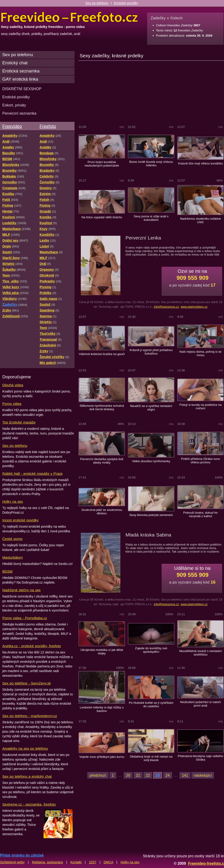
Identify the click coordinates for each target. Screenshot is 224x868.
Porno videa (12, 404)
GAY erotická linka (20, 79)
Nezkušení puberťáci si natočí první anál (201, 704)
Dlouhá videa (13, 385)
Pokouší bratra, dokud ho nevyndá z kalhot (200, 514)
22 (148, 775)
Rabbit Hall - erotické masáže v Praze (32, 473)
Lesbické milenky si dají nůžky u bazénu (102, 709)
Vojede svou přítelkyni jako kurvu (102, 757)
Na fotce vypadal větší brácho (102, 217)
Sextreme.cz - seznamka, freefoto (29, 804)
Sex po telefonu (97, 3)
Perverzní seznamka (19, 113)
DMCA (108, 862)
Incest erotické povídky (20, 520)
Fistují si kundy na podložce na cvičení (201, 407)
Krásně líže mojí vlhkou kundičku (201, 163)
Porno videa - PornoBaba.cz (25, 618)
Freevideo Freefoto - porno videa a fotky (69, 17)
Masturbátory (13, 557)
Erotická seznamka (21, 71)
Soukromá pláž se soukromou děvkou (102, 512)
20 (128, 775)
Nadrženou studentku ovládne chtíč (200, 220)
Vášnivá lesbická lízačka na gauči (102, 354)
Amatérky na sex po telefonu (25, 748)
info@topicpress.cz (166, 307)
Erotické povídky (126, 3)
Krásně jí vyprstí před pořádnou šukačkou (151, 352)
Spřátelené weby (12, 862)
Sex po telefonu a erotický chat (27, 776)
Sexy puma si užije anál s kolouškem (151, 218)
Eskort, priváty (14, 105)
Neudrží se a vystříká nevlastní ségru (151, 408)
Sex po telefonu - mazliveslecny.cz (30, 716)
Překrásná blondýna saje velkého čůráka (201, 758)
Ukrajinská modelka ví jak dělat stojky (102, 652)
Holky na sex (13, 501)
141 (185, 775)
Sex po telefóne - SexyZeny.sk (27, 683)
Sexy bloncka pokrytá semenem (151, 515)
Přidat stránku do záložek (22, 855)
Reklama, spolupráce (47, 862)
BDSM (7, 571)
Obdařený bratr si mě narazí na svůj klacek (151, 758)
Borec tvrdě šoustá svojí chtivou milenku (151, 164)
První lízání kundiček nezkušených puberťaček (102, 164)
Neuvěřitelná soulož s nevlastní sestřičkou (200, 653)
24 (168, 775)
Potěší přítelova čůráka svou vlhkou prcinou (201, 461)
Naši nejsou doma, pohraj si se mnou (201, 353)
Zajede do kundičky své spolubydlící (151, 650)
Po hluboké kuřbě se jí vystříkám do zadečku (151, 704)
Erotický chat (15, 63)
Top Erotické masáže (19, 422)
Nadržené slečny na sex (21, 590)
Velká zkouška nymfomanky (151, 461)
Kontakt (76, 862)
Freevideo (12, 126)
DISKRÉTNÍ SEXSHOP (22, 89)
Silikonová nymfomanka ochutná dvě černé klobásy (102, 407)
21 (138, 775)
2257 (93, 862)
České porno (12, 539)
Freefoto (48, 126)
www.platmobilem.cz (194, 307)
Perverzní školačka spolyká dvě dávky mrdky (102, 461)
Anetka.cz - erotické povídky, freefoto (32, 646)
